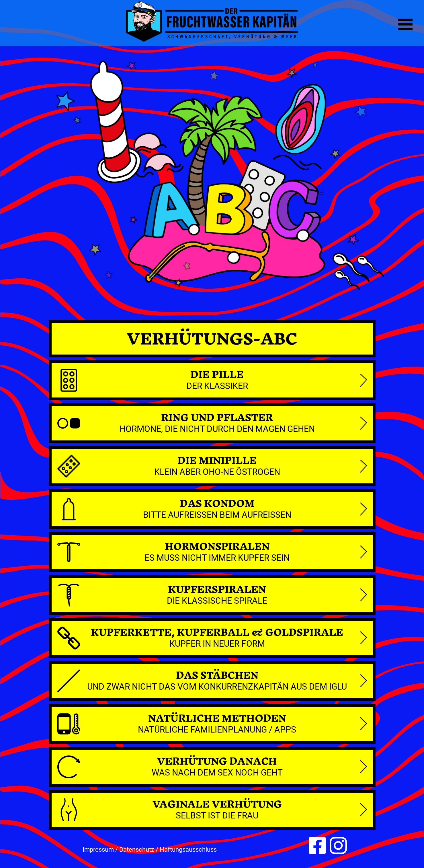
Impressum (98, 850)
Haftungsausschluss (188, 850)
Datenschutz (137, 850)
